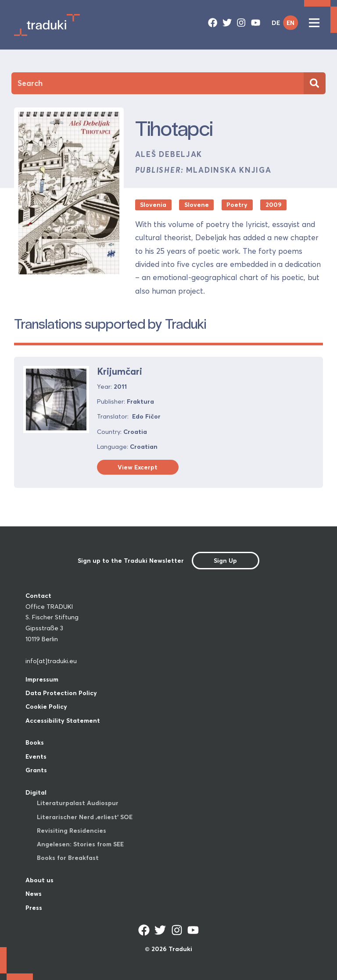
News (34, 894)
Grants (36, 770)
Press (34, 908)
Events (36, 756)
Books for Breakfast (68, 858)
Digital (36, 792)
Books (35, 742)
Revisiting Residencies (72, 831)
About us (39, 880)
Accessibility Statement (63, 721)
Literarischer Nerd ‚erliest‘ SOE (85, 817)
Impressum (42, 679)
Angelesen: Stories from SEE (80, 844)
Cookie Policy (46, 707)
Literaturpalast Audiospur (78, 803)
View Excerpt (138, 467)
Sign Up (225, 561)
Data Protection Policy (61, 693)
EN (290, 23)
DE (276, 23)
